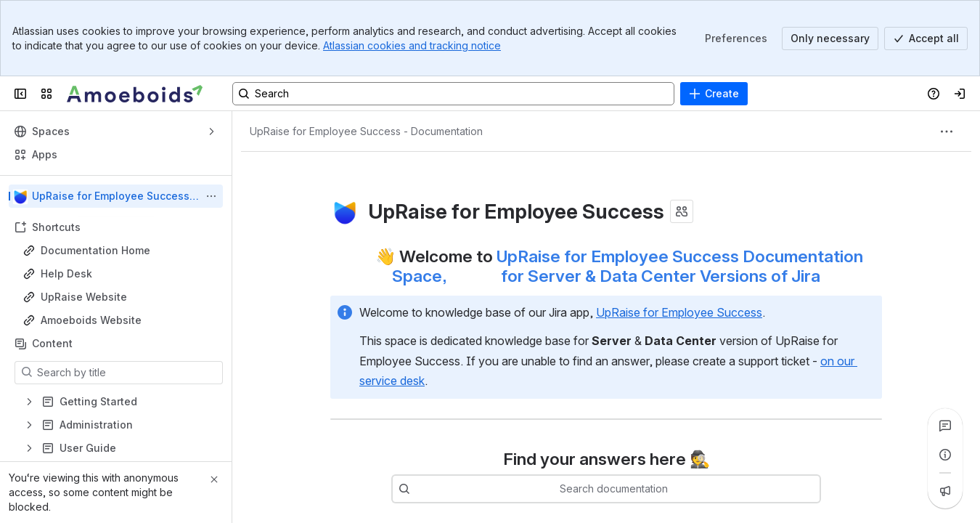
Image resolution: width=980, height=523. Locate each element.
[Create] (714, 94)
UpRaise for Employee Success (679, 312)
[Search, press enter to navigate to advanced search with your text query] (453, 94)
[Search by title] (127, 373)
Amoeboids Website (91, 320)
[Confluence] (135, 94)
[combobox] (628, 489)
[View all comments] (945, 426)
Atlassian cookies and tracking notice (412, 45)
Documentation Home (95, 250)
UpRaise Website (84, 297)
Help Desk (66, 273)
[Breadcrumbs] (366, 131)
